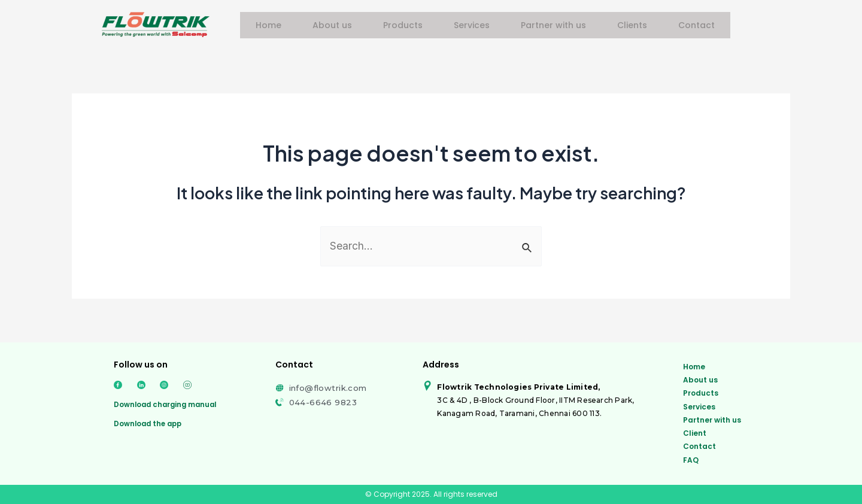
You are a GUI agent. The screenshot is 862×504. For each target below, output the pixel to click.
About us (332, 25)
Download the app (150, 423)
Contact (696, 25)
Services (472, 25)
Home (268, 25)
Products (403, 25)
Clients (632, 25)
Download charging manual (168, 404)
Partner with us (553, 25)
